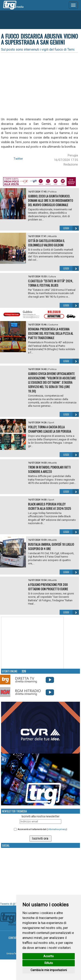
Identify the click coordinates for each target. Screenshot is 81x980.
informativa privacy (57, 829)
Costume (53, 325)
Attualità (52, 236)
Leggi (71, 228)
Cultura (52, 277)
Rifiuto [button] (49, 963)
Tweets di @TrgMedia (13, 904)
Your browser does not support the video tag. (32, 643)
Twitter (18, 159)
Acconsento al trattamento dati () (42, 829)
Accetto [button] (49, 956)
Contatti (14, 938)
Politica (52, 192)
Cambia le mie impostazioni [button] (49, 970)
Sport (51, 423)
